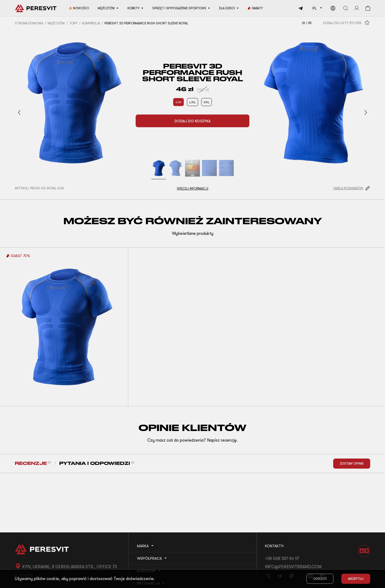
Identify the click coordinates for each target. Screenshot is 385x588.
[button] (26, 113)
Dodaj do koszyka (192, 121)
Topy (73, 23)
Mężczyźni (56, 23)
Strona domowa (29, 23)
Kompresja (91, 23)
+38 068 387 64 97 (282, 559)
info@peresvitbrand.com (293, 567)
